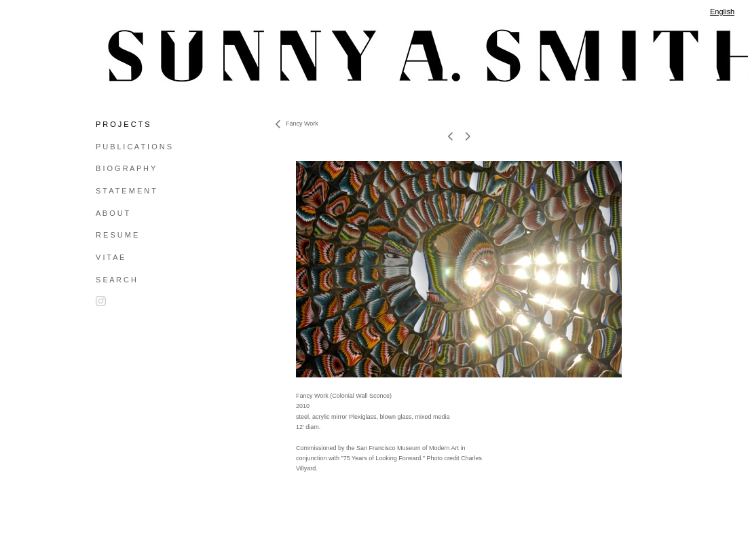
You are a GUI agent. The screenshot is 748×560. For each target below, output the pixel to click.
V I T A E (110, 257)
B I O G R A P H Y (126, 168)
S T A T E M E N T (126, 191)
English (722, 12)
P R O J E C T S (123, 124)
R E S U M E (117, 235)
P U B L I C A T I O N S (134, 147)
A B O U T (112, 213)
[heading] (130, 56)
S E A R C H (116, 280)
